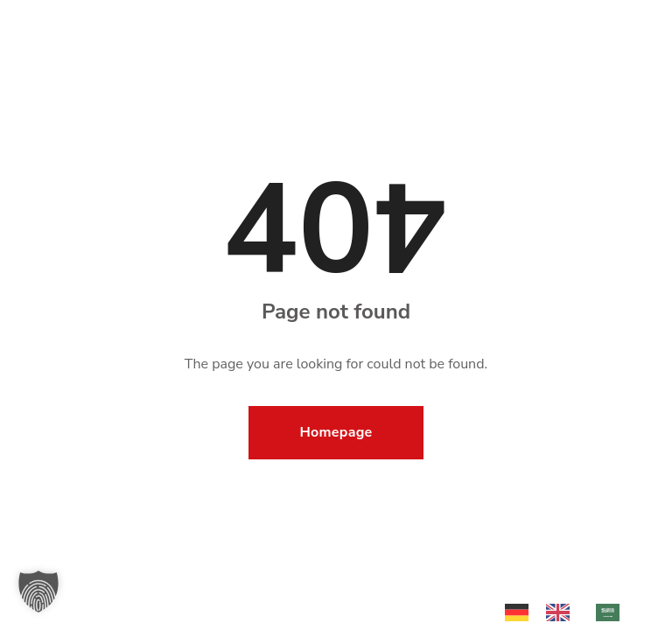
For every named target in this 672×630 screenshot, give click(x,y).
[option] (562, 612)
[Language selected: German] (571, 611)
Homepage (336, 432)
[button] (38, 591)
